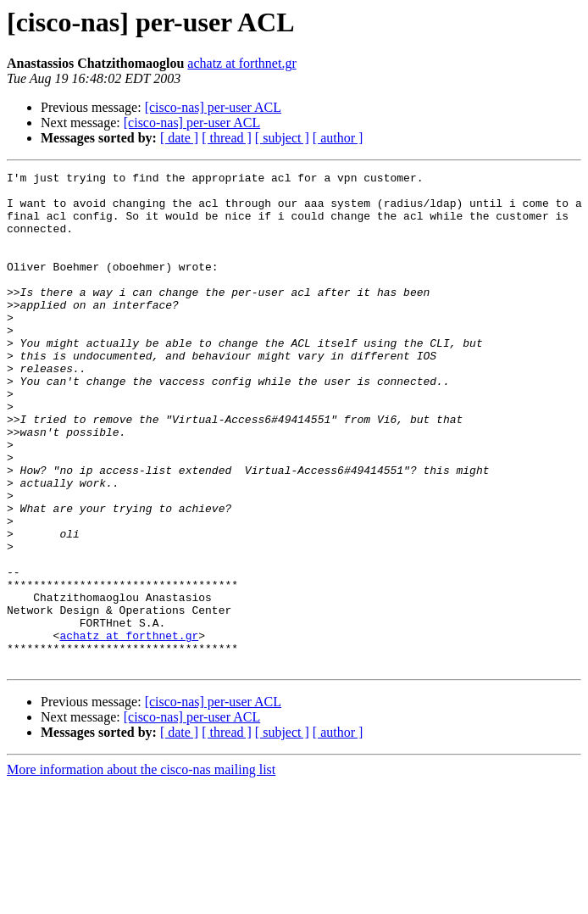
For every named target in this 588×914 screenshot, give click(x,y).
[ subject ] (282, 138)
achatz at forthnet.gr (241, 63)
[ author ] (338, 138)
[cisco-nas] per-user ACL (213, 107)
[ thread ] (227, 138)
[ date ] (179, 138)
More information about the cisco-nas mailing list (141, 869)
